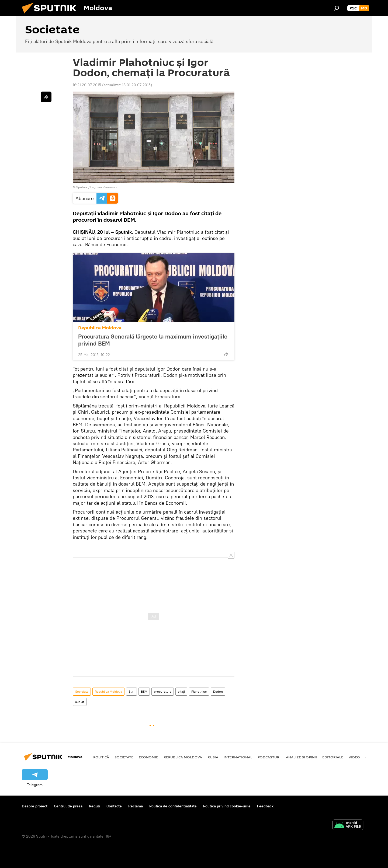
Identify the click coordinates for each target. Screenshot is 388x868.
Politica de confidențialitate (173, 806)
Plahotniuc (199, 691)
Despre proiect (35, 806)
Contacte (114, 806)
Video (354, 757)
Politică (101, 757)
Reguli (94, 806)
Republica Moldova (100, 328)
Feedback (265, 806)
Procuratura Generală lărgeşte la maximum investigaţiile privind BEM (153, 340)
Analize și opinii (301, 757)
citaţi (181, 691)
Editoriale (333, 757)
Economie (148, 757)
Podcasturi (269, 757)
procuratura (163, 691)
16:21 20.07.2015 (87, 85)
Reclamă (136, 806)
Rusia (213, 757)
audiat (80, 702)
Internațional (238, 757)
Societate (82, 691)
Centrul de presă (68, 806)
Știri (131, 691)
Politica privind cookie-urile (227, 806)
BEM (144, 691)
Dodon (218, 691)
